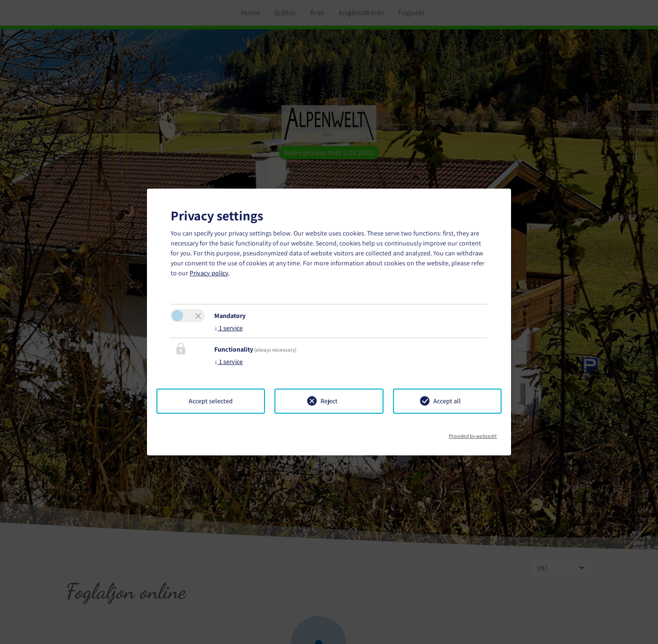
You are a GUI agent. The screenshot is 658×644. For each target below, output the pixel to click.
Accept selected (211, 401)
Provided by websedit (473, 433)
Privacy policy (209, 273)
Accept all (447, 401)
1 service (228, 328)
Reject (329, 401)
